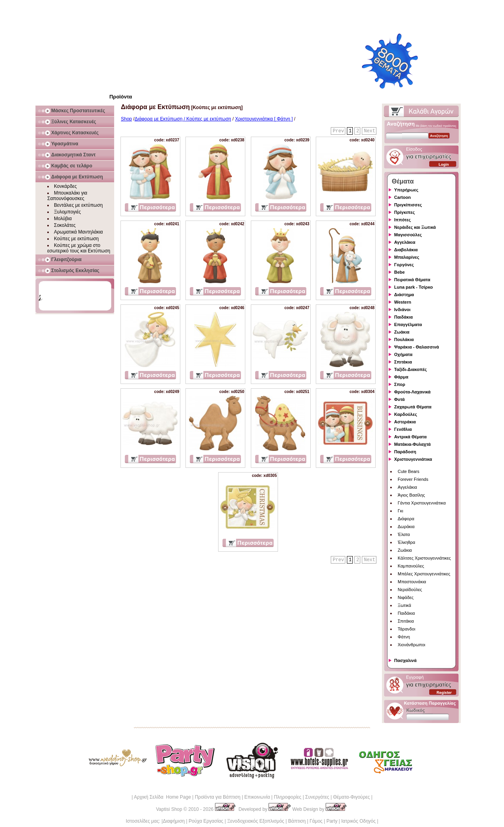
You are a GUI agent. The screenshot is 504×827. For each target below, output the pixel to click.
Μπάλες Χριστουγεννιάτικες (424, 574)
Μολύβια (63, 219)
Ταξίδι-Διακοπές (410, 369)
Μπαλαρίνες (407, 257)
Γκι (400, 511)
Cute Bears (409, 471)
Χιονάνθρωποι (411, 645)
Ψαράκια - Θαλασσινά (417, 347)
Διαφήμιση (174, 821)
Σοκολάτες (65, 225)
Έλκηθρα (406, 542)
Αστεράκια (405, 422)
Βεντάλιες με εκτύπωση (78, 205)
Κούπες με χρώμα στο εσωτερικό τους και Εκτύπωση (79, 248)
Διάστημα (404, 295)
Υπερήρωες (406, 190)
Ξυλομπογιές (67, 212)
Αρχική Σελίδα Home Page (162, 797)
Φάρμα (401, 377)
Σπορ (400, 384)
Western (403, 302)
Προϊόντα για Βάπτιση (218, 797)
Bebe (399, 272)
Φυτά (399, 399)
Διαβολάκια (406, 250)
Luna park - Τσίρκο (413, 287)
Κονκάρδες (65, 186)
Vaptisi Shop (169, 809)
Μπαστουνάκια (412, 582)
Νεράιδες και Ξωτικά (415, 227)
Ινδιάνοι (402, 310)
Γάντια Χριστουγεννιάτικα (422, 503)
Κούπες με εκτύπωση (76, 239)
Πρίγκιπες (404, 212)
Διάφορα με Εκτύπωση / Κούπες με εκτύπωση (183, 119)
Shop (126, 119)
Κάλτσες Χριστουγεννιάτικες (424, 558)
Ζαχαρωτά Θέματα (413, 407)
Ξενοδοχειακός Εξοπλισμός (256, 821)
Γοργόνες (404, 265)
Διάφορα (406, 519)
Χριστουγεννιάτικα (413, 459)
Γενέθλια (403, 429)
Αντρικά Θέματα (410, 437)
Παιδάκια (403, 317)
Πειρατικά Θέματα (412, 280)
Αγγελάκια (405, 242)
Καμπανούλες (411, 566)
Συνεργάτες (317, 797)
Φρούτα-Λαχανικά (412, 392)
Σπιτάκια (403, 362)
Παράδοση (405, 452)
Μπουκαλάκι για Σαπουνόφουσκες (67, 196)
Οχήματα (403, 354)
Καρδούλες (406, 414)
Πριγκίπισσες (408, 205)
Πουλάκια (404, 339)
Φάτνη (404, 637)
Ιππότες (402, 220)
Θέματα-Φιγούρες (351, 797)
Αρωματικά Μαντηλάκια (78, 232)
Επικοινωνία (257, 797)
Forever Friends (413, 479)
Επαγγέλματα (408, 324)
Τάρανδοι (407, 629)
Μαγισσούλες (408, 235)
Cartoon (402, 197)
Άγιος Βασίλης (411, 495)
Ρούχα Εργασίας (206, 821)
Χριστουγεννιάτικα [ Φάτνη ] (264, 119)
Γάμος (316, 821)
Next (370, 131)
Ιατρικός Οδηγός (359, 821)
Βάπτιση (297, 821)
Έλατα (404, 534)
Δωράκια (406, 527)
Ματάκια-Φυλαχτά (412, 444)
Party (332, 821)
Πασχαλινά (405, 660)
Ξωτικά (404, 605)
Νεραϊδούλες (410, 590)
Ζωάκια (402, 332)
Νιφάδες (406, 597)
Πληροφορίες (287, 797)
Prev (338, 131)
